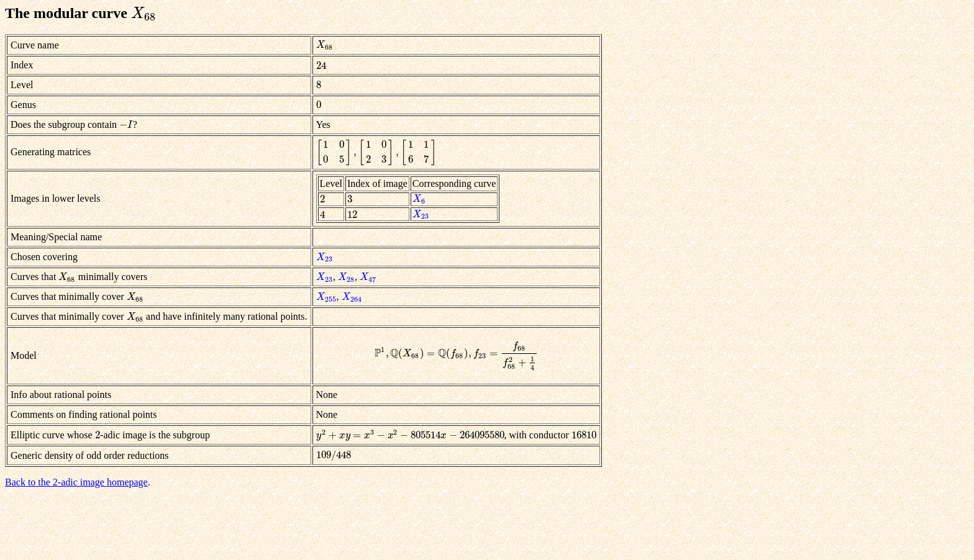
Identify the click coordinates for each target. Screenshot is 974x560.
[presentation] (144, 13)
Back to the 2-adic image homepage (76, 482)
